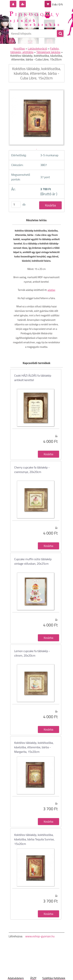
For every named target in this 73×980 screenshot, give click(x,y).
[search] (60, 34)
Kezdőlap (19, 48)
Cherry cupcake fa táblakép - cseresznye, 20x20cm (32, 470)
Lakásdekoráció (38, 48)
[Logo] (34, 18)
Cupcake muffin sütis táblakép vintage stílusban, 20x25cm (33, 561)
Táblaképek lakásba (48, 52)
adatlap (52, 290)
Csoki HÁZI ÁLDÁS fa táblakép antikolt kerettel (33, 378)
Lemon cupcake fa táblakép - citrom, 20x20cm (32, 653)
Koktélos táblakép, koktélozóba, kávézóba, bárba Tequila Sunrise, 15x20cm (34, 839)
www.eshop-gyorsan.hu (40, 936)
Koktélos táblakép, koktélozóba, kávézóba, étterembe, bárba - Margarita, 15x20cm (34, 747)
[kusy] (16, 204)
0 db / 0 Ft (57, 4)
